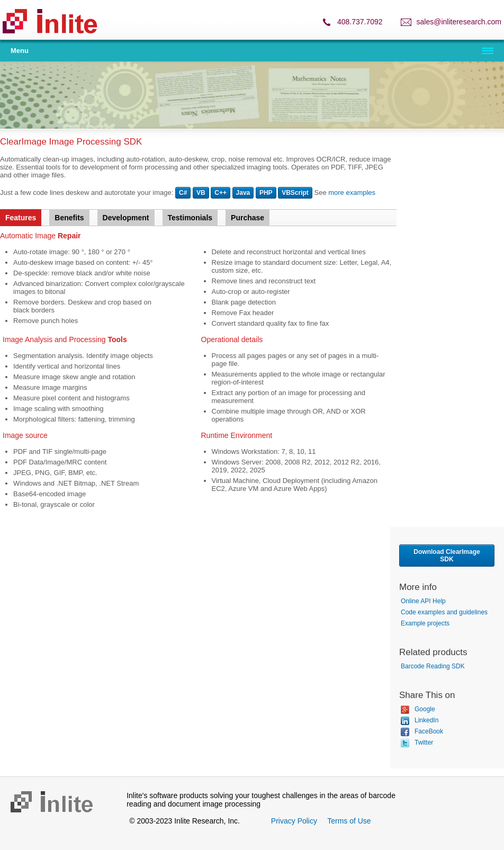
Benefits (69, 218)
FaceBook (422, 731)
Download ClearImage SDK (447, 556)
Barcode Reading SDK (433, 666)
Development (126, 218)
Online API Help (423, 601)
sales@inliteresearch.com (459, 22)
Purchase (247, 218)
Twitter (417, 742)
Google (418, 709)
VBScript (295, 193)
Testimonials (190, 218)
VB (201, 193)
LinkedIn (420, 720)
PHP (266, 193)
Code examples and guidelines (444, 612)
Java (243, 193)
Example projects (425, 623)
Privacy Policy (294, 821)
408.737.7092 (360, 22)
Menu (20, 51)
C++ (220, 193)
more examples (352, 193)
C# (183, 193)
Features (21, 218)
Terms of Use (349, 821)
